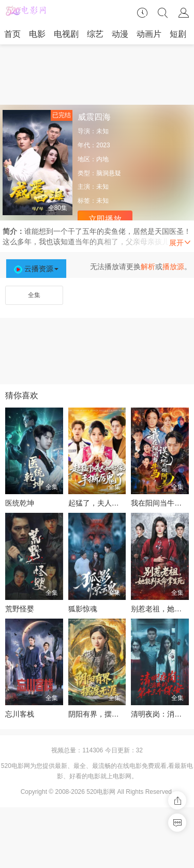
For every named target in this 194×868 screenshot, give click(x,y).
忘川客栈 (20, 714)
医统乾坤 (20, 503)
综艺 (95, 34)
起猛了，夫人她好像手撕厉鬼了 (119, 503)
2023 (103, 145)
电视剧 (66, 34)
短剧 (178, 34)
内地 (102, 159)
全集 (34, 295)
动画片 (149, 34)
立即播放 (105, 219)
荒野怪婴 (20, 609)
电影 (37, 34)
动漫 (120, 34)
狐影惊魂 (83, 609)
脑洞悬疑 (109, 173)
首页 (12, 34)
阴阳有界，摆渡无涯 (101, 714)
